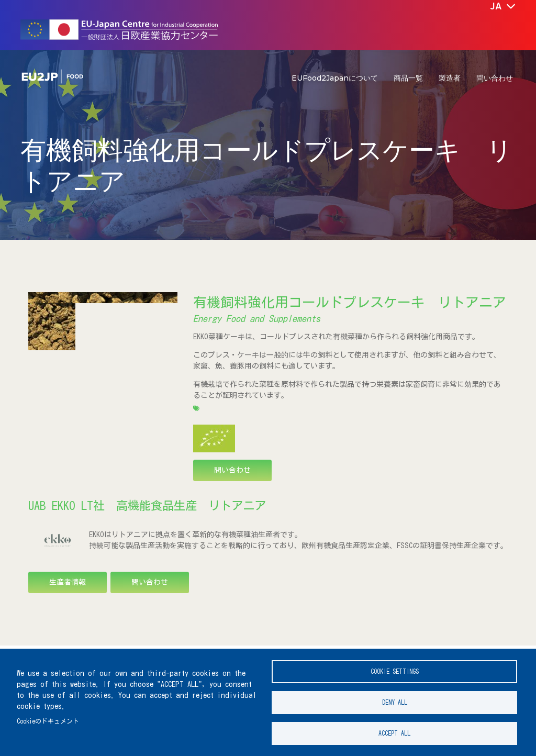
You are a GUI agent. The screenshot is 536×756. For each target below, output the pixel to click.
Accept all (394, 732)
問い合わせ (495, 78)
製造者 (450, 78)
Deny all (395, 699)
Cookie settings (395, 666)
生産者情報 (68, 582)
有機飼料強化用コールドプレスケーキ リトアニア (350, 302)
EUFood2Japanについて (335, 78)
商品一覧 (408, 78)
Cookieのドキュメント (48, 718)
